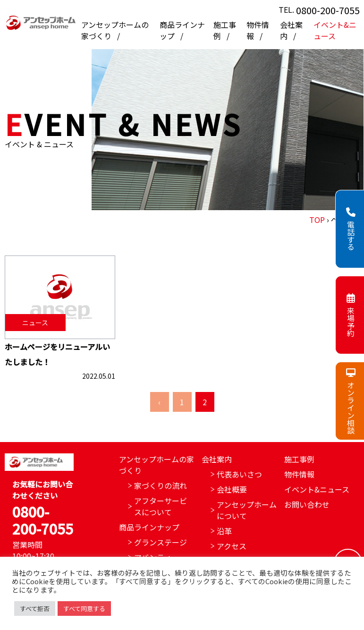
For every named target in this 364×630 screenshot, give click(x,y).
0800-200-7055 (328, 10)
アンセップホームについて (247, 510)
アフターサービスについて (161, 506)
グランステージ (161, 542)
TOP (317, 220)
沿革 (224, 531)
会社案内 (217, 459)
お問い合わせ (307, 504)
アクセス (232, 546)
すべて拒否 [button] (35, 609)
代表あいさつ (239, 474)
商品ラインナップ (149, 527)
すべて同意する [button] (84, 609)
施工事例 (299, 459)
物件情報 (299, 474)
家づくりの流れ (161, 485)
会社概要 (232, 489)
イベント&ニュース (335, 30)
